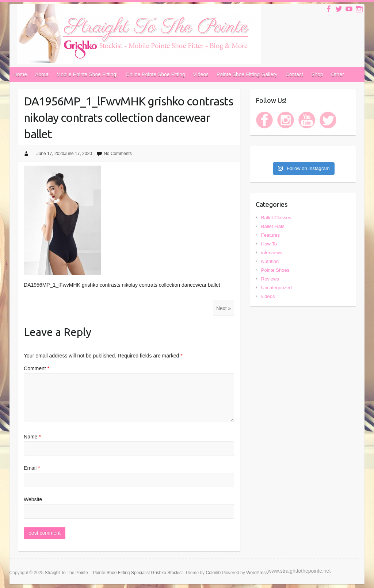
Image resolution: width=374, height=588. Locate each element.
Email (32, 468)
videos (268, 296)
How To (269, 244)
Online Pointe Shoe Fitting (155, 74)
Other (338, 74)
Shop (317, 74)
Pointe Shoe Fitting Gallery (247, 74)
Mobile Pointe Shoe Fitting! (87, 74)
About (42, 74)
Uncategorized (276, 288)
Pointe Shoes (275, 270)
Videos (201, 74)
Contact (294, 74)
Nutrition (270, 261)
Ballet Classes (276, 218)
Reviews (270, 279)
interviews (272, 253)
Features (270, 235)
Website (33, 499)
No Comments (118, 154)
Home (20, 74)
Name (32, 437)
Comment (37, 368)
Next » (224, 308)
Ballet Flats (273, 226)
